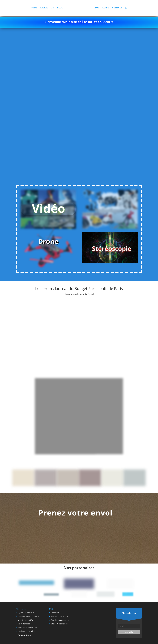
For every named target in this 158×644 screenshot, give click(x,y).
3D (46, 9)
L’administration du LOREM (28, 616)
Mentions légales (24, 635)
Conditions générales (26, 631)
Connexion (55, 613)
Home (28, 9)
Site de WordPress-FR (59, 624)
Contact (123, 9)
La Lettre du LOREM (25, 620)
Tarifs (112, 9)
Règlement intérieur (26, 613)
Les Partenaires (24, 624)
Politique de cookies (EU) (27, 628)
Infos (102, 9)
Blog (54, 9)
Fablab (38, 9)
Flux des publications (59, 616)
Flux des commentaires (60, 620)
